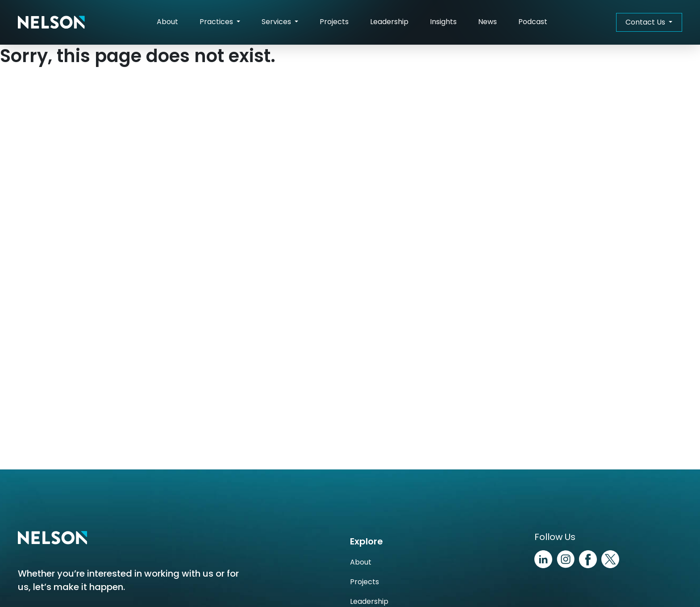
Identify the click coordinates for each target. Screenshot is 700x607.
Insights (443, 22)
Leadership (389, 22)
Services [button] (277, 22)
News (487, 22)
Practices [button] (217, 22)
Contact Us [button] (646, 22)
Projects (334, 22)
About (167, 22)
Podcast (533, 22)
